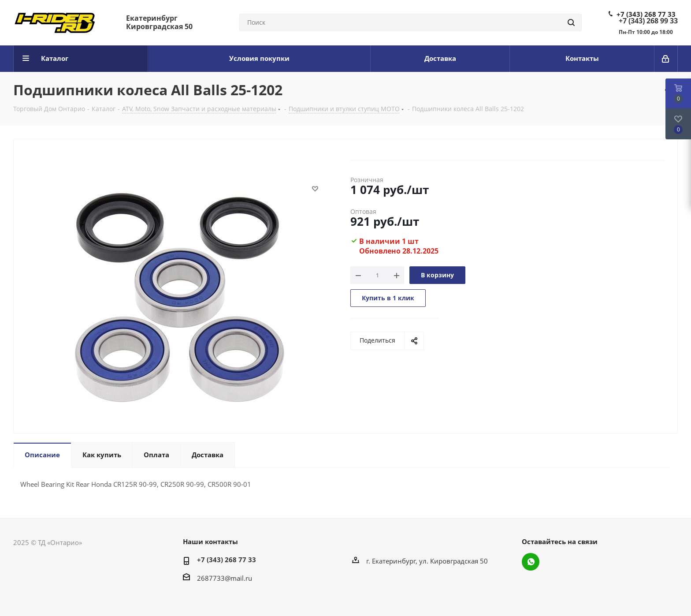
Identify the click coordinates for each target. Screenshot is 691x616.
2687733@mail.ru (225, 578)
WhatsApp (531, 562)
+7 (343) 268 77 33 (646, 14)
